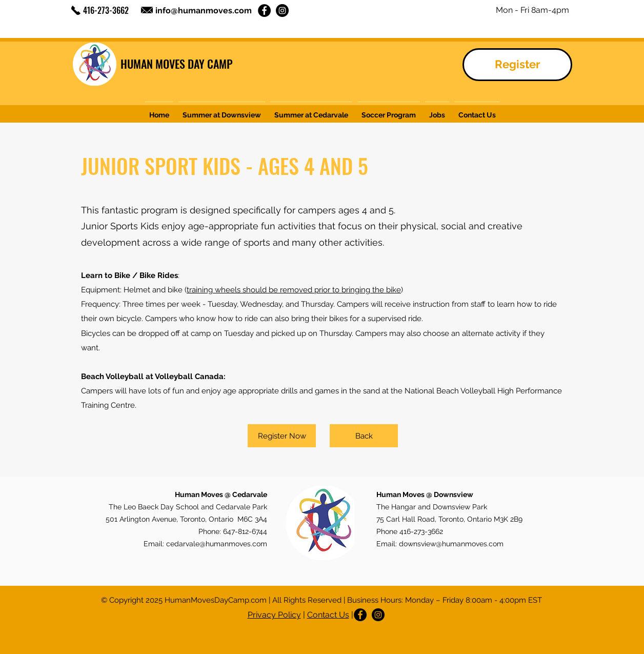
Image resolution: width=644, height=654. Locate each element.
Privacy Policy (274, 615)
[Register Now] (282, 436)
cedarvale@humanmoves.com (217, 544)
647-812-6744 (245, 531)
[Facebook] (264, 11)
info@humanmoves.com (204, 11)
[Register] (517, 65)
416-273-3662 (106, 10)
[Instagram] (282, 11)
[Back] (364, 436)
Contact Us (328, 615)
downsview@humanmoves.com (451, 544)
